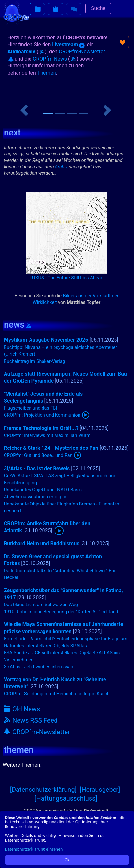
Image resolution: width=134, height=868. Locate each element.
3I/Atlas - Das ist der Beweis (37, 469)
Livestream (68, 44)
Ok (67, 860)
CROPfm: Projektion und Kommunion (42, 415)
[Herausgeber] (100, 790)
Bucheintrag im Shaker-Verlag (35, 361)
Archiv (61, 167)
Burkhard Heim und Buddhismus (42, 543)
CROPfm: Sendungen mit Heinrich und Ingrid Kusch (57, 694)
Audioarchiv (21, 52)
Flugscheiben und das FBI (30, 408)
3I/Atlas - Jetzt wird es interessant (39, 667)
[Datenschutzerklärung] (43, 790)
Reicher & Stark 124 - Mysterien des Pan (51, 448)
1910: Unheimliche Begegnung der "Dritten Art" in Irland (61, 612)
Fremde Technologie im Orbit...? (41, 428)
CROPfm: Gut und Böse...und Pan (38, 455)
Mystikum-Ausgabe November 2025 (46, 340)
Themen (46, 73)
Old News (22, 709)
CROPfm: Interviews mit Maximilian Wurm (47, 436)
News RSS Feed (31, 720)
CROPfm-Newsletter (37, 732)
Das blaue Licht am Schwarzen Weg (41, 605)
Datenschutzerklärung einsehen (34, 849)
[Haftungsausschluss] (66, 798)
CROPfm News (50, 59)
